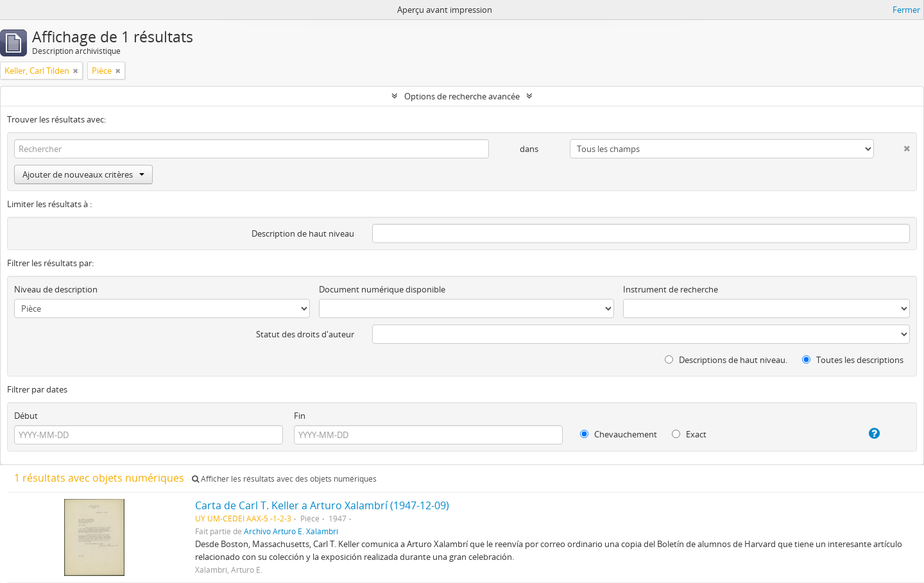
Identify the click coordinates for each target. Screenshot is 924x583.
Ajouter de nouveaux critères (83, 174)
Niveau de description (56, 289)
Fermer (906, 10)
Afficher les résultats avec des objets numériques (284, 479)
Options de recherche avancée (462, 96)
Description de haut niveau (303, 233)
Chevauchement (619, 434)
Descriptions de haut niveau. (726, 360)
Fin (300, 416)
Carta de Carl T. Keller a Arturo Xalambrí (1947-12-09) (322, 505)
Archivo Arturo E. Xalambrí (291, 531)
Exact (689, 434)
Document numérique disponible (382, 289)
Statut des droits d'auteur (305, 334)
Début (26, 416)
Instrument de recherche (671, 289)
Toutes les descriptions (853, 360)
